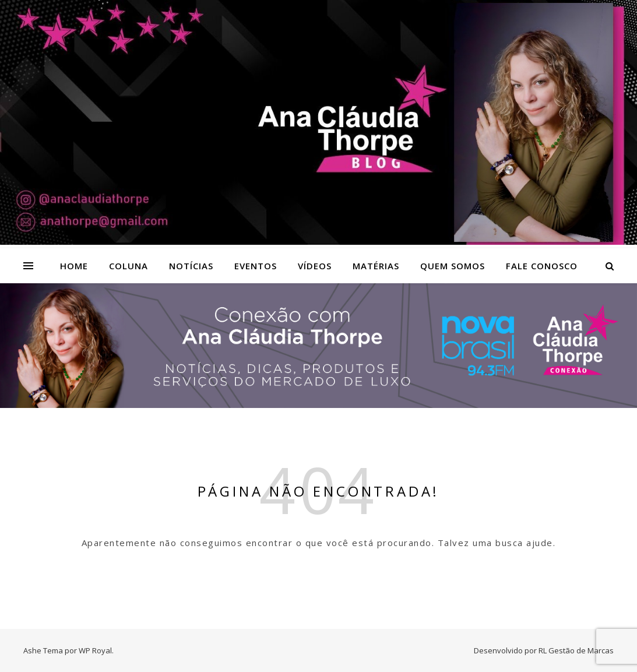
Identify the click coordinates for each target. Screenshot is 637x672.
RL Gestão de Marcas (576, 650)
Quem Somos (453, 266)
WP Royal (95, 650)
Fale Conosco (542, 266)
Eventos (256, 266)
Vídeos (315, 266)
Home (74, 266)
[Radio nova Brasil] (318, 404)
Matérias (376, 266)
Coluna (129, 266)
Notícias (191, 266)
